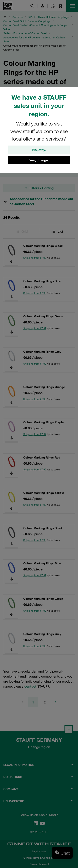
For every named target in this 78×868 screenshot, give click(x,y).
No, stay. (39, 150)
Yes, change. (39, 160)
